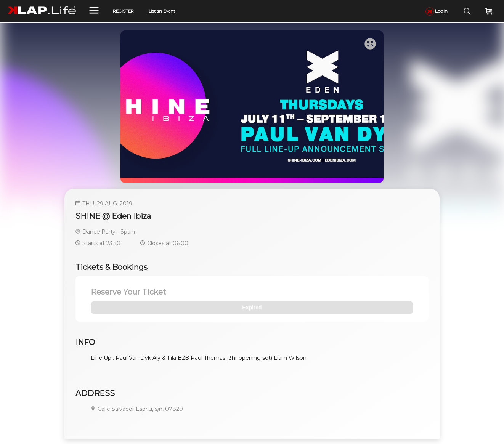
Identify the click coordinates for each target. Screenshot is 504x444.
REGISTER (123, 11)
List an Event (162, 11)
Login (437, 11)
